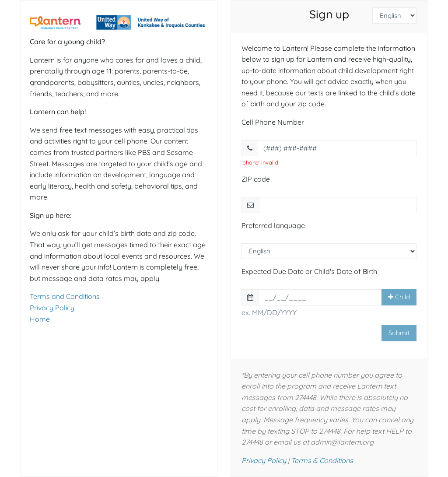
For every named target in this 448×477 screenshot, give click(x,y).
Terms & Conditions (322, 460)
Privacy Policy (52, 308)
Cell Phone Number (273, 122)
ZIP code (256, 179)
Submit (399, 333)
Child (399, 297)
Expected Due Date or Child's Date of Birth (309, 271)
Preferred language (273, 225)
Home (40, 319)
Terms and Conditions (65, 296)
